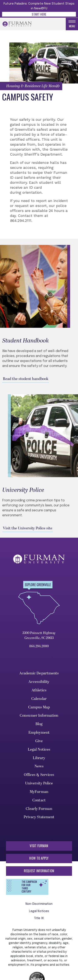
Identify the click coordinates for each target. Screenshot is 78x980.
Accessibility (39, 682)
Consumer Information (39, 716)
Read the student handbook (26, 379)
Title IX (39, 918)
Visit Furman (39, 846)
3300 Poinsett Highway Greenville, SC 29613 (39, 635)
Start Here (39, 14)
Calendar (39, 699)
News (39, 766)
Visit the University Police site (28, 528)
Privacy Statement (39, 817)
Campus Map (39, 707)
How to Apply (39, 858)
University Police (39, 783)
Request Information (39, 871)
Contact (39, 800)
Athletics (39, 690)
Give (39, 741)
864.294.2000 (39, 646)
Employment (39, 733)
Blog (39, 724)
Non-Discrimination (39, 904)
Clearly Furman (39, 809)
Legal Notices (39, 750)
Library (39, 758)
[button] (31, 86)
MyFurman (39, 792)
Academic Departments (39, 673)
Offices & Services (39, 775)
